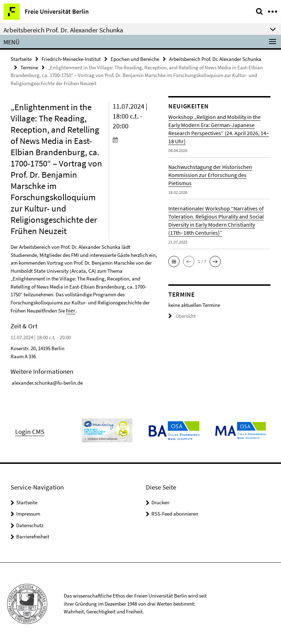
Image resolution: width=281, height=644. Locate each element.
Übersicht (181, 315)
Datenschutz (30, 524)
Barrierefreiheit (33, 535)
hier (70, 310)
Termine (29, 67)
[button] (174, 261)
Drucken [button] (160, 501)
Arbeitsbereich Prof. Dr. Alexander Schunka (215, 59)
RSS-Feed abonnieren (175, 513)
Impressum (28, 513)
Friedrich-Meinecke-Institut (71, 59)
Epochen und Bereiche (135, 59)
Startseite (21, 59)
